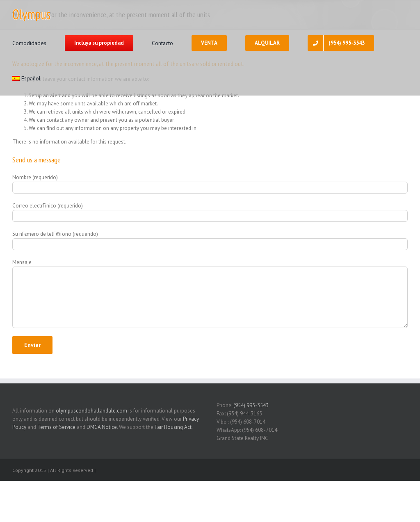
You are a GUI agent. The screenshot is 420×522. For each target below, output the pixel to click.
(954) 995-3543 (251, 405)
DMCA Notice (102, 427)
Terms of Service (56, 427)
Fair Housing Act (173, 427)
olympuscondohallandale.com (91, 411)
